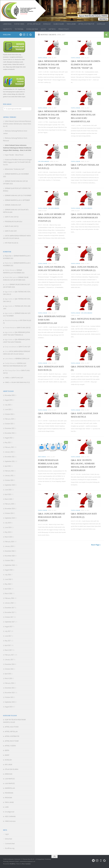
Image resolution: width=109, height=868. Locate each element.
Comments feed (10, 844)
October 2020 (9, 480)
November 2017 (10, 612)
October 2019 (9, 513)
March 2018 (8, 593)
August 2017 (9, 626)
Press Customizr (26, 864)
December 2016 (10, 664)
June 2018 (8, 579)
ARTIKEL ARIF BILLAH (34, 24)
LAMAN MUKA (7, 24)
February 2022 (9, 447)
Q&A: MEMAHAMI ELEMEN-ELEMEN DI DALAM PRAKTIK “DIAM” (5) (53, 64)
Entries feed (8, 839)
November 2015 (10, 693)
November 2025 (10, 395)
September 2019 (10, 518)
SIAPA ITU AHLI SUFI (11, 231)
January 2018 (9, 603)
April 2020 (8, 494)
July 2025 (8, 405)
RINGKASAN (8, 798)
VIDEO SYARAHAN (10, 816)
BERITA (7, 750)
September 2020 (10, 485)
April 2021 (8, 466)
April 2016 (8, 674)
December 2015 (10, 688)
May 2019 (8, 532)
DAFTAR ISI (52, 29)
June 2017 (8, 636)
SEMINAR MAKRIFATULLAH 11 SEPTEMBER (17, 200)
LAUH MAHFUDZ (10, 779)
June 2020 (8, 490)
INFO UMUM (42, 457)
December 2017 (10, 608)
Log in (7, 834)
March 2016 (8, 678)
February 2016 (9, 683)
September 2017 (10, 622)
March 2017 (8, 650)
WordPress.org (10, 848)
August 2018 (9, 570)
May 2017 (8, 641)
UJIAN (7, 807)
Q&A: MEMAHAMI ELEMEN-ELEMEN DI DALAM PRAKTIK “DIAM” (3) (53, 115)
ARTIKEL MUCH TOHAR (12, 741)
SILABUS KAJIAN (59, 24)
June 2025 (8, 409)
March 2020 (8, 499)
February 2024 (9, 419)
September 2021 (10, 461)
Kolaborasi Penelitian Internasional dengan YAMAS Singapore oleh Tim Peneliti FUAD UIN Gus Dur (17, 162)
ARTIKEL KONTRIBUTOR (86, 24)
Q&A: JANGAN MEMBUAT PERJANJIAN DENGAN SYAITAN (52, 517)
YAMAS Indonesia (10, 821)
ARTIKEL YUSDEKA (10, 746)
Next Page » (96, 545)
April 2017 (8, 645)
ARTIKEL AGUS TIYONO (12, 727)
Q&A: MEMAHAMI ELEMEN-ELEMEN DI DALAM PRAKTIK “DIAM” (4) (86, 64)
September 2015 (10, 702)
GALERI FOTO (7, 29)
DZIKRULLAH (101, 24)
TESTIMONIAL (19, 29)
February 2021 (9, 471)
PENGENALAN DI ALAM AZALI (14, 222)
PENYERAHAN (9, 793)
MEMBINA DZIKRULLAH (22, 359)
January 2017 (9, 660)
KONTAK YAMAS (19, 24)
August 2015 (9, 707)
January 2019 (9, 546)
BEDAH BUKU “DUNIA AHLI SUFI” (15, 169)
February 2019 (9, 542)
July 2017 (8, 631)
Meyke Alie (8, 256)
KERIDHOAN (9, 774)
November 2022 (10, 433)
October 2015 (9, 697)
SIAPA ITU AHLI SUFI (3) (12, 217)
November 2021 (10, 457)
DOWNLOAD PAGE (32, 29)
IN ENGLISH (47, 24)
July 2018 (8, 575)
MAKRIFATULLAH (10, 788)
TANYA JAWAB (71, 24)
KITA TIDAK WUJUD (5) (12, 243)
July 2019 (8, 523)
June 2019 (8, 527)
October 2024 (9, 414)
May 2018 (8, 584)
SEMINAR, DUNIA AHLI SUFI (13, 205)
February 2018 (9, 598)
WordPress (13, 864)
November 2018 (10, 556)
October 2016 (9, 669)
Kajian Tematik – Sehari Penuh (14, 155)
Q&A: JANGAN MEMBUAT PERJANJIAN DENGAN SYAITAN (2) (52, 218)
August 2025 (9, 400)
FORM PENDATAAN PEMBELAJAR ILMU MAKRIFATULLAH (48, 463)
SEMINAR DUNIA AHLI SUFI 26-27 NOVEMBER (18, 195)
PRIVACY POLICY (64, 29)
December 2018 (10, 551)
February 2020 (9, 504)
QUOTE (43, 29)
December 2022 (10, 428)
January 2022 (9, 452)
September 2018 (10, 565)
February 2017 (9, 655)
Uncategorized (44, 161)
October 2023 (9, 424)
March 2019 (8, 537)
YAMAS (7, 378)
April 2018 (8, 589)
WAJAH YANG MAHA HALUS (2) (21, 382)
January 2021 (9, 475)
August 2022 (9, 438)
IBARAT (7, 755)
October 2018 (9, 560)
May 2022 (8, 442)
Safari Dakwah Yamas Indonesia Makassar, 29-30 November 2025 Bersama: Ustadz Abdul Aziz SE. (17, 124)
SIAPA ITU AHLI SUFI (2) (12, 226)
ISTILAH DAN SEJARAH (12, 769)
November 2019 (10, 509)
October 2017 (9, 617)
